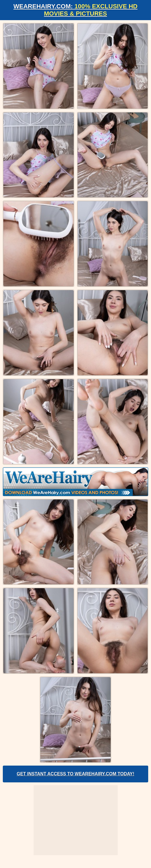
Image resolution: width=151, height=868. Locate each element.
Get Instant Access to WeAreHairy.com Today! (76, 774)
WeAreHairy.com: (75, 10)
